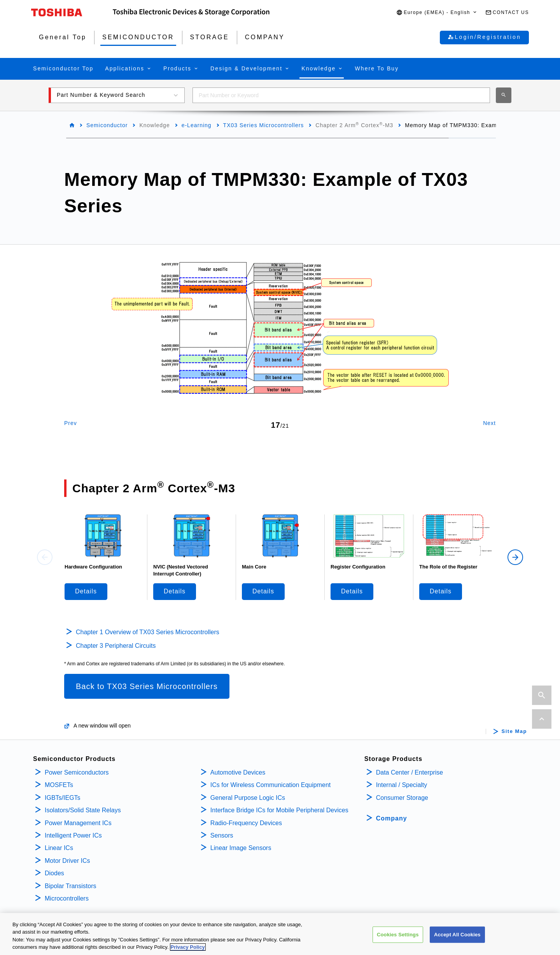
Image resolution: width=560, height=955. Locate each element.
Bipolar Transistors (71, 886)
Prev (71, 423)
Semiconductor (107, 125)
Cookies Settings (398, 938)
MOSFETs (59, 785)
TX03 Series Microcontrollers (264, 125)
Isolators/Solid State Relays (83, 810)
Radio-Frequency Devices (246, 823)
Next (489, 423)
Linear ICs (59, 848)
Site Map (514, 731)
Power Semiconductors (77, 772)
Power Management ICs (78, 823)
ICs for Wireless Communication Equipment (270, 785)
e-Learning (197, 125)
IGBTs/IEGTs (63, 798)
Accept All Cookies (457, 938)
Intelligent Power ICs (73, 835)
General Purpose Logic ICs (248, 798)
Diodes (54, 873)
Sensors (222, 835)
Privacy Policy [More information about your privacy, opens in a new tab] (188, 951)
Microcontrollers (67, 898)
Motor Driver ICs (67, 861)
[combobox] (341, 95)
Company (392, 818)
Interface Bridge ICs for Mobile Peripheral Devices (279, 810)
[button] (437, 13)
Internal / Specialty (402, 785)
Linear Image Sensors (241, 848)
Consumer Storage (402, 798)
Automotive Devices (238, 772)
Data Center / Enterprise (410, 772)
